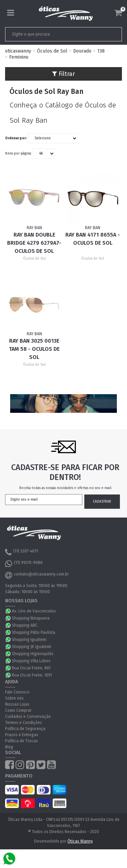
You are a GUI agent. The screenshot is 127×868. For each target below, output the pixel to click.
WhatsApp (8, 611)
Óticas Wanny (80, 841)
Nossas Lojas (17, 704)
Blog (9, 747)
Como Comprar (18, 710)
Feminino (19, 57)
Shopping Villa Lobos (31, 661)
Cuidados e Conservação (28, 716)
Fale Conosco (17, 692)
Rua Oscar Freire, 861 (31, 668)
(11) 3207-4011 (22, 552)
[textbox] (52, 34)
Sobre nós (14, 698)
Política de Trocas (22, 741)
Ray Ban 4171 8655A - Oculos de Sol (93, 239)
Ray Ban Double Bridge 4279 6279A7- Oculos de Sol (34, 243)
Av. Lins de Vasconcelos (34, 611)
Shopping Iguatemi (29, 640)
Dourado (82, 51)
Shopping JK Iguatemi (31, 647)
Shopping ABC (25, 625)
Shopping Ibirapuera (31, 618)
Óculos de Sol (52, 51)
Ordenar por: (16, 138)
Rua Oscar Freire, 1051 (32, 675)
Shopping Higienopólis (33, 654)
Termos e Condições (24, 723)
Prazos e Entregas (22, 735)
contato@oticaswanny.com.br (37, 575)
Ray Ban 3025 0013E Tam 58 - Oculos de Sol (34, 349)
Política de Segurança (25, 729)
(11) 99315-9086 (24, 564)
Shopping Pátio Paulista (34, 632)
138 (101, 51)
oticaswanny (18, 51)
